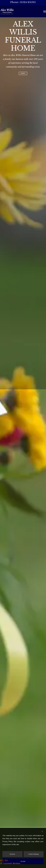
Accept (23, 861)
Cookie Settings (34, 854)
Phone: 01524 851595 (23, 2)
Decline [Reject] (12, 854)
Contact (23, 73)
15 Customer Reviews (10, 863)
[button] (45, 11)
